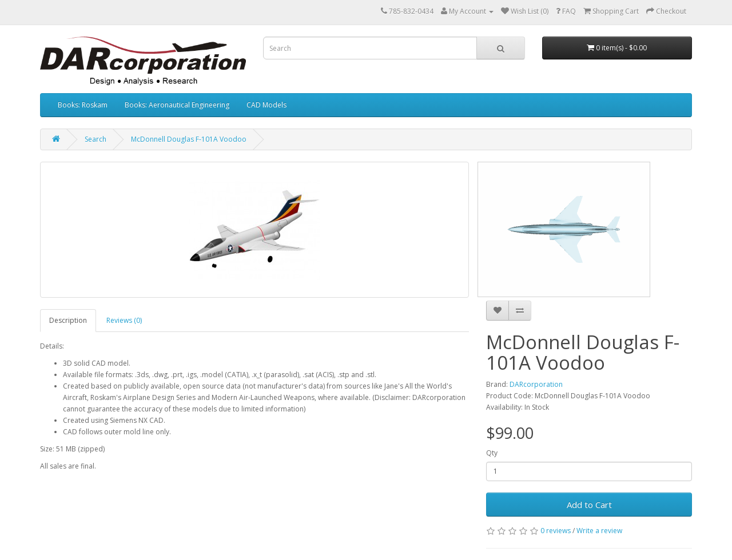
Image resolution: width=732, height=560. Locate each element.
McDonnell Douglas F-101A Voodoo (189, 139)
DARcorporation (536, 384)
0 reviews (556, 531)
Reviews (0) (124, 320)
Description (68, 320)
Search (96, 139)
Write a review (599, 531)
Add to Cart (589, 505)
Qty (492, 453)
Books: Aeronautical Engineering (177, 105)
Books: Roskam (83, 105)
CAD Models (266, 105)
